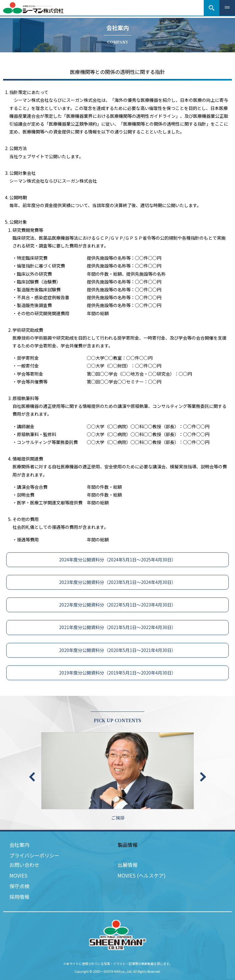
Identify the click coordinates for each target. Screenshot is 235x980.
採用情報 (19, 897)
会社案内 (19, 845)
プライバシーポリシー (34, 855)
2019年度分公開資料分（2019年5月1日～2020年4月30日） (117, 673)
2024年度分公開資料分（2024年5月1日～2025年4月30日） (117, 560)
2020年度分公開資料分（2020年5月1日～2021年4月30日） (117, 650)
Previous (32, 777)
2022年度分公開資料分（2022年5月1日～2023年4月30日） (117, 605)
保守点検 (19, 886)
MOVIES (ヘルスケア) (142, 875)
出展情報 (127, 865)
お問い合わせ (24, 865)
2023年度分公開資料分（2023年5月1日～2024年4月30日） (117, 582)
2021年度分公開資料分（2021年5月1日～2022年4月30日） (117, 627)
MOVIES (18, 875)
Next (203, 777)
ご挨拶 (118, 777)
